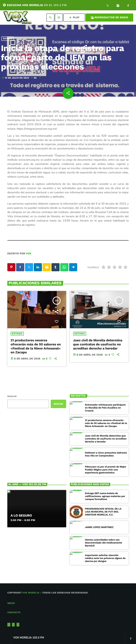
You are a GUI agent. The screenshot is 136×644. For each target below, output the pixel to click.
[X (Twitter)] (108, 6)
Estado (8, 39)
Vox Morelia (31, 593)
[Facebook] (128, 6)
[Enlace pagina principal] (17, 18)
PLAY (74, 18)
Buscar (12, 396)
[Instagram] (118, 6)
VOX (29, 254)
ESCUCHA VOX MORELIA (35, 5)
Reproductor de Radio (109, 18)
